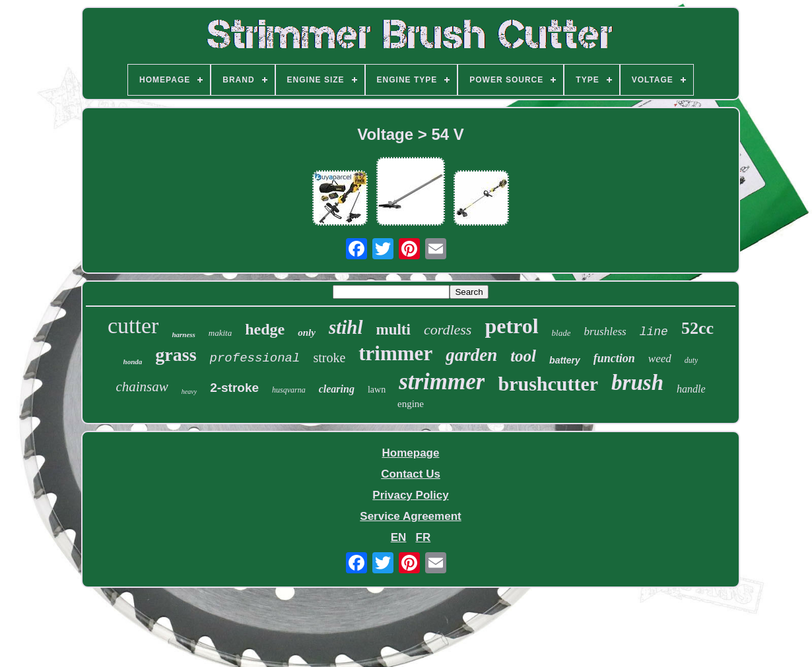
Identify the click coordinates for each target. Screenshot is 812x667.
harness (183, 334)
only (307, 333)
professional (255, 358)
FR (423, 537)
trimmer (395, 353)
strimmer (442, 382)
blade (561, 333)
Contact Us (411, 474)
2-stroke (234, 388)
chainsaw (142, 387)
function (614, 358)
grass (176, 355)
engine (411, 404)
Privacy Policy (410, 495)
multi (393, 330)
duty (692, 360)
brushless (605, 332)
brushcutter (548, 384)
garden (471, 355)
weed (660, 359)
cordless (448, 330)
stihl (346, 327)
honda (133, 362)
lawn (377, 390)
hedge (265, 329)
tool (523, 356)
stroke (329, 358)
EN (399, 537)
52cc (697, 328)
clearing (337, 389)
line (654, 332)
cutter (133, 326)
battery (565, 360)
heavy (189, 392)
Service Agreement (410, 516)
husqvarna (289, 390)
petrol (511, 326)
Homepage (411, 453)
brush (637, 383)
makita (220, 333)
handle (691, 389)
